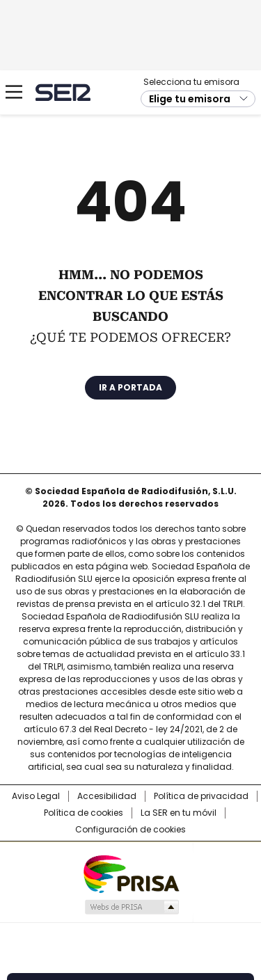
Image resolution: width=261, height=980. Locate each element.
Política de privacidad (201, 796)
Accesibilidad (107, 796)
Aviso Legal (36, 796)
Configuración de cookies (130, 830)
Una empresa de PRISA (131, 873)
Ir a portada (130, 387)
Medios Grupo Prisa (131, 907)
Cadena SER (63, 92)
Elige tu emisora (190, 99)
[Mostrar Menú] (14, 92)
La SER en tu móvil (179, 813)
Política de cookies (84, 813)
